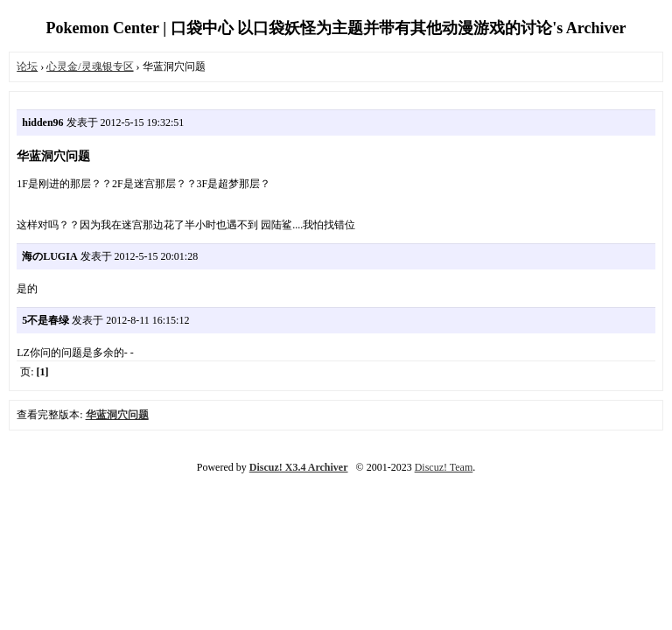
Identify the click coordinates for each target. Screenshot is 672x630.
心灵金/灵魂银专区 (90, 66)
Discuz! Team (444, 467)
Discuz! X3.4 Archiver (299, 467)
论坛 (27, 66)
